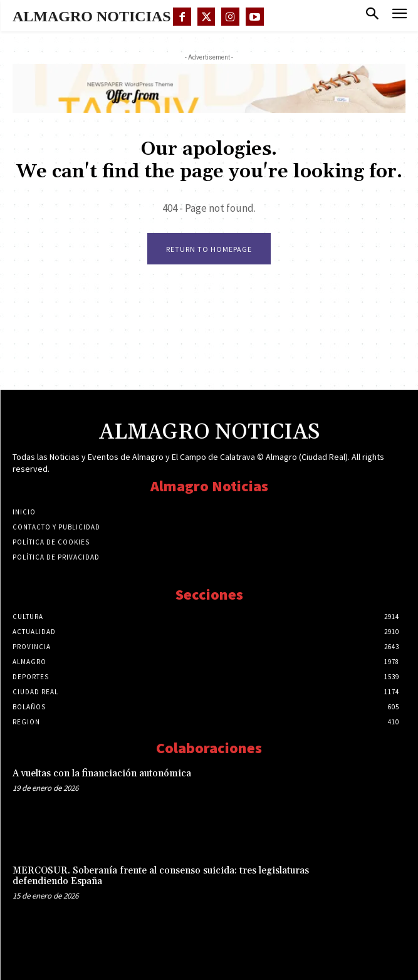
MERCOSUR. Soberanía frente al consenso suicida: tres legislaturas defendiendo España (161, 876)
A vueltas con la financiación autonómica (102, 774)
